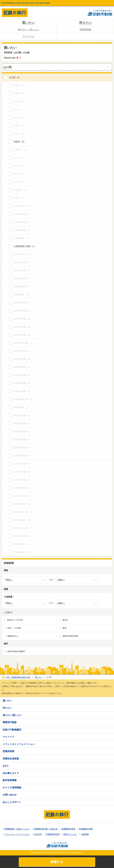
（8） (20, 142)
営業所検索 (85, 29)
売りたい (85, 23)
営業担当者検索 (11, 759)
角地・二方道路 (14, 628)
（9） (15, 77)
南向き (65, 620)
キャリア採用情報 (12, 788)
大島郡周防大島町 (22, 246)
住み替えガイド (11, 773)
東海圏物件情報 (86, 829)
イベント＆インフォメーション (19, 744)
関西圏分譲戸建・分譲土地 (46, 829)
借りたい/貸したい (12, 715)
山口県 (12, 77)
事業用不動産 (10, 722)
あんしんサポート (12, 802)
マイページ (28, 36)
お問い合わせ (10, 795)
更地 (64, 628)
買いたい (28, 23)
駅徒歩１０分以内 (15, 620)
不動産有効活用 (53, 834)
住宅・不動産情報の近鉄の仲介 (18, 677)
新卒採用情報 (10, 780)
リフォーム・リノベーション (17, 834)
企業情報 (85, 834)
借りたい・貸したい (28, 29)
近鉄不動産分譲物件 (16, 651)
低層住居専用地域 (70, 636)
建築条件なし (13, 636)
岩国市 (17, 142)
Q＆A (6, 766)
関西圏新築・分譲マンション (17, 829)
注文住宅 (38, 834)
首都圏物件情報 (68, 829)
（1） (25, 246)
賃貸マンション (70, 834)
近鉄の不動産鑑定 (12, 730)
